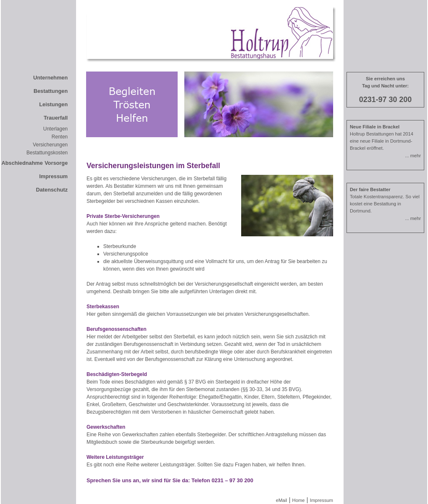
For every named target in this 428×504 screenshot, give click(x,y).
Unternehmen (51, 78)
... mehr (413, 156)
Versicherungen (50, 145)
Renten (60, 137)
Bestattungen (51, 91)
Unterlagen (55, 129)
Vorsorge (56, 163)
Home (298, 500)
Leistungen (53, 104)
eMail (282, 500)
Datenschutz (52, 190)
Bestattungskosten (47, 153)
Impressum (53, 176)
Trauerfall (56, 118)
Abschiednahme (22, 163)
